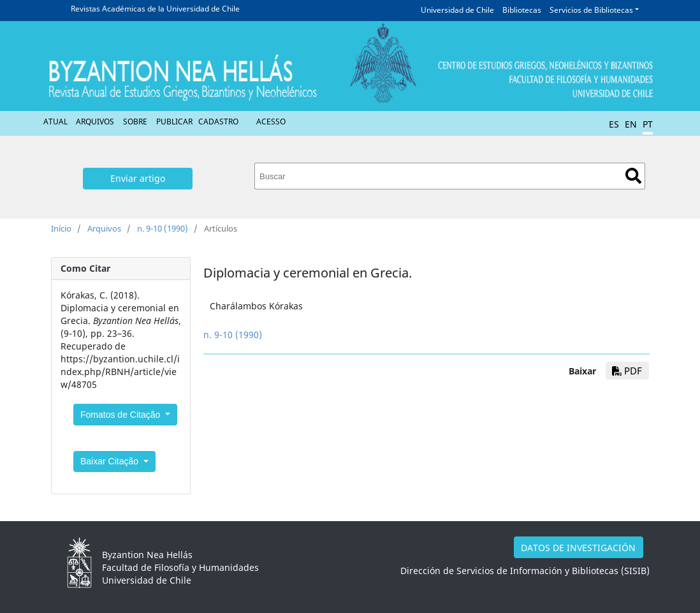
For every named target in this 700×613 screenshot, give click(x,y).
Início (61, 228)
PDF (627, 371)
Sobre (135, 122)
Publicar (174, 122)
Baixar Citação (111, 461)
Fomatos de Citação (121, 415)
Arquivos (95, 122)
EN (631, 124)
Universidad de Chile (457, 10)
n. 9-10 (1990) (163, 228)
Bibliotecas (522, 10)
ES (614, 124)
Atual (55, 122)
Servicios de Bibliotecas (591, 10)
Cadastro (218, 122)
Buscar (633, 176)
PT (648, 124)
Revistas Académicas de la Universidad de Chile (155, 9)
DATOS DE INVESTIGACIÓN (578, 548)
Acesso (271, 122)
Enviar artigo (138, 178)
